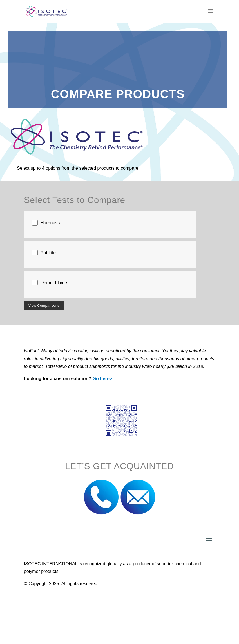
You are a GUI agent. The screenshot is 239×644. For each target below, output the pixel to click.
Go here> (102, 379)
